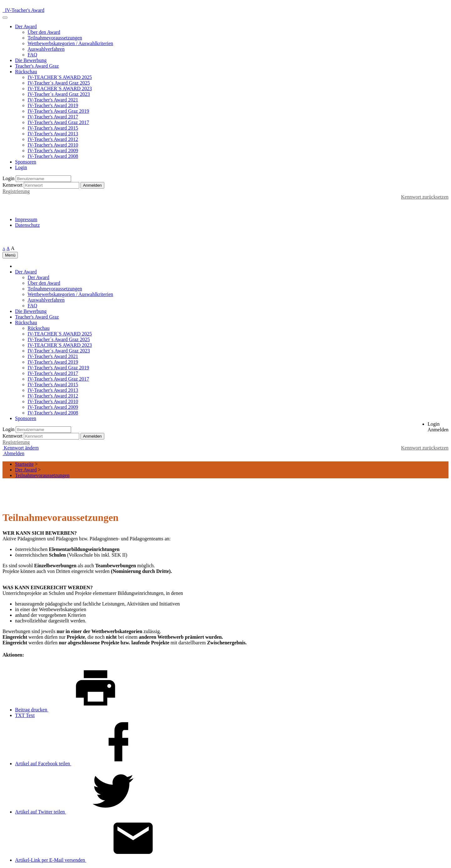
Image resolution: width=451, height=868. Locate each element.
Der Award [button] (26, 26)
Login (8, 178)
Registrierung (16, 191)
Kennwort (13, 185)
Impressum (26, 219)
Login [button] (21, 167)
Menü (10, 255)
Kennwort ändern (21, 448)
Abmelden (13, 453)
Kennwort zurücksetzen (425, 197)
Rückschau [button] (26, 72)
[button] (438, 427)
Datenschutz (27, 225)
